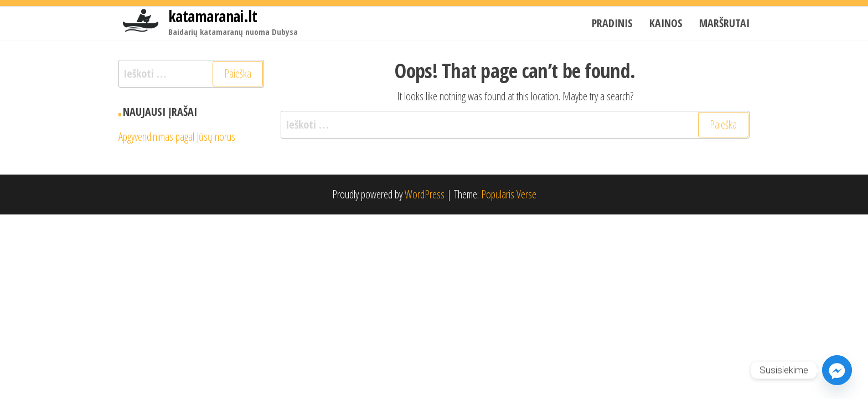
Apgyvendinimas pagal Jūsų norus (177, 137)
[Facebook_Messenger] (837, 370)
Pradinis (612, 23)
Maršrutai (724, 23)
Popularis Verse (509, 194)
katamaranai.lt (213, 16)
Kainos (666, 23)
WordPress (425, 194)
